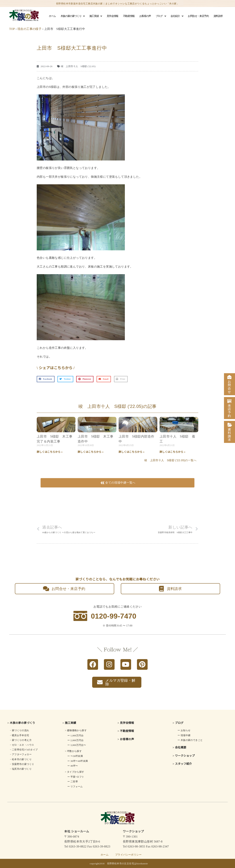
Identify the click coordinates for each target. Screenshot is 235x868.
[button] (46, 379)
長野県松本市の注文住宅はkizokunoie (128, 864)
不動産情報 (129, 16)
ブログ (161, 16)
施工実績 (96, 16)
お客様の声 (145, 16)
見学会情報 (112, 16)
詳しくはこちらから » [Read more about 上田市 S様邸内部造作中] (132, 452)
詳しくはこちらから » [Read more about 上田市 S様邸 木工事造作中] (91, 452)
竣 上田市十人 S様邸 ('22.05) (78, 66)
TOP (12, 29)
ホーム (52, 16)
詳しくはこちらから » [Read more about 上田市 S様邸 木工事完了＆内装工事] (50, 452)
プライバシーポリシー (128, 855)
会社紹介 (177, 16)
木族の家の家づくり (73, 16)
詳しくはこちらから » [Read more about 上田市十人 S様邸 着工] (172, 452)
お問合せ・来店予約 (198, 16)
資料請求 (218, 16)
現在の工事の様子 (29, 29)
